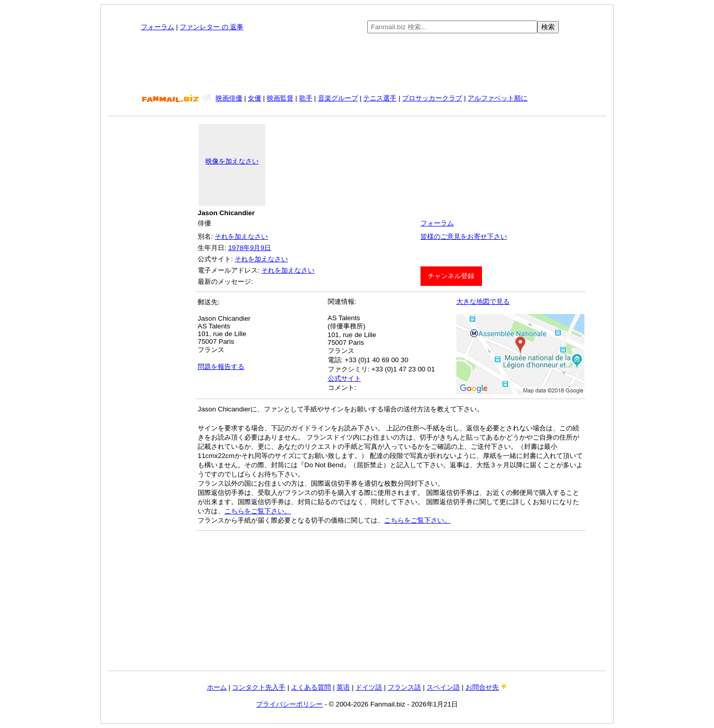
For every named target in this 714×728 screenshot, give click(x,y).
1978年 (239, 248)
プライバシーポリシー (289, 704)
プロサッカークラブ (432, 98)
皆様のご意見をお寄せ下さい (464, 236)
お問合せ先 (482, 687)
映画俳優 (229, 98)
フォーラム (157, 27)
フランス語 (404, 687)
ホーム (217, 687)
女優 (255, 98)
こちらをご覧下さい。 (258, 511)
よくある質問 (311, 687)
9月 (255, 248)
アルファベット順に (498, 98)
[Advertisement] (357, 64)
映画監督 (280, 98)
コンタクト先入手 (259, 687)
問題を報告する (221, 367)
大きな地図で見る (483, 301)
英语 (343, 687)
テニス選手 (380, 98)
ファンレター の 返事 (212, 27)
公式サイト (344, 378)
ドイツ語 (369, 687)
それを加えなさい (241, 236)
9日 (265, 248)
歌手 (306, 98)
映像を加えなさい (232, 161)
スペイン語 (443, 687)
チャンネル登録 (451, 276)
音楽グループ (338, 98)
